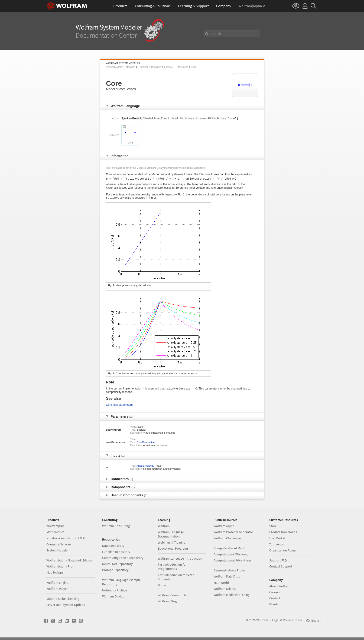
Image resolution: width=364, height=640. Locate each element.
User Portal (277, 541)
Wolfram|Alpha (224, 528)
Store (273, 528)
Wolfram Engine (57, 585)
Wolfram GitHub (113, 599)
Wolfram (262, 623)
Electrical (143, 67)
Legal (276, 623)
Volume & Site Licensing (63, 601)
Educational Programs (173, 551)
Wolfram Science (225, 591)
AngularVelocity (145, 468)
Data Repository (113, 548)
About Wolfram (280, 589)
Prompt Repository (115, 572)
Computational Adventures (232, 563)
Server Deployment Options (66, 607)
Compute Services (59, 547)
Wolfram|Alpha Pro (60, 569)
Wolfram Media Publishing (232, 597)
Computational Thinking (231, 557)
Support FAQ (278, 563)
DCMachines (181, 67)
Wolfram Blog (167, 604)
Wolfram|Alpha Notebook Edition (69, 563)
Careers (275, 595)
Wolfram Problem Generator (233, 534)
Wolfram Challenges (227, 541)
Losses (168, 67)
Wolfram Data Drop (227, 579)
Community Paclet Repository (123, 560)
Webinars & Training (172, 545)
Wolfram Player (57, 591)
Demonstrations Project (230, 573)
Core (194, 67)
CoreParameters (146, 445)
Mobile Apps (55, 575)
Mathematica (55, 534)
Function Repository (116, 554)
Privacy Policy (292, 623)
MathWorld (221, 585)
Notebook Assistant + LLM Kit (67, 541)
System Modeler (114, 67)
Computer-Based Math (229, 551)
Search (216, 34)
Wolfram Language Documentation (171, 537)
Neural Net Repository (117, 566)
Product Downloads (283, 534)
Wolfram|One (55, 528)
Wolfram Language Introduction (180, 561)
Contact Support (281, 569)
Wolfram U (165, 528)
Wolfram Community (172, 598)
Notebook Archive (115, 593)
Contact (275, 601)
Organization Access (283, 553)
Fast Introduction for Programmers (172, 569)
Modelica (131, 67)
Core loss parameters (119, 407)
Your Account (278, 547)
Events (274, 607)
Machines (156, 67)
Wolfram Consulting (116, 528)
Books (162, 588)
